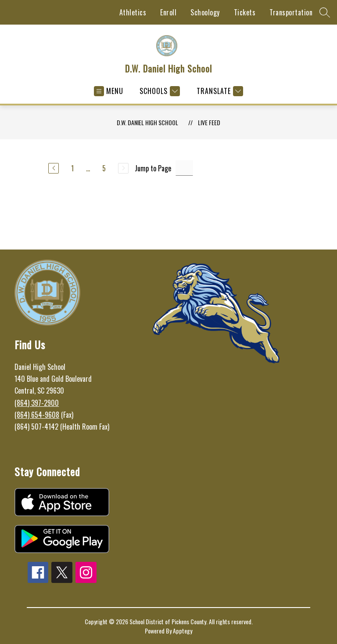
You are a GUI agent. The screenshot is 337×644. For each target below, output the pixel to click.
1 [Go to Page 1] (72, 168)
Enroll (168, 12)
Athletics (133, 12)
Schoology (205, 12)
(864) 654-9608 (37, 415)
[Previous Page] (54, 168)
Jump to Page (153, 168)
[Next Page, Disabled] (123, 168)
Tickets (245, 12)
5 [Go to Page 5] (104, 168)
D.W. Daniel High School (147, 122)
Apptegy (183, 631)
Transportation (291, 12)
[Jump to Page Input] (184, 168)
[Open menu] (109, 91)
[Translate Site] (219, 91)
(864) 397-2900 (37, 403)
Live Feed (209, 122)
